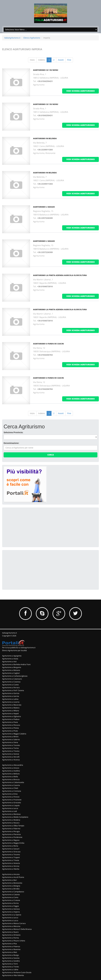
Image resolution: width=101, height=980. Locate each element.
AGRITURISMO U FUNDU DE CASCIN (48, 344)
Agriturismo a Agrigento (12, 656)
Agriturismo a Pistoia (11, 728)
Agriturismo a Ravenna (11, 949)
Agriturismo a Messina (11, 926)
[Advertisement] (25, 527)
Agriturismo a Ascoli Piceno (13, 877)
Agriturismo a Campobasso (13, 892)
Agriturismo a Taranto (11, 745)
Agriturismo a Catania (11, 894)
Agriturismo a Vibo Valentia (13, 975)
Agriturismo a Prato (10, 731)
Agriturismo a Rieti (10, 952)
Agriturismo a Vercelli (11, 757)
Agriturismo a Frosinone (12, 800)
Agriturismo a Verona (11, 866)
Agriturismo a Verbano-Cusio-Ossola (17, 972)
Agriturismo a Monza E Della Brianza (17, 929)
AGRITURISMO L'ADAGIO (44, 207)
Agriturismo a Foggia (11, 906)
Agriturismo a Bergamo (12, 667)
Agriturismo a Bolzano (11, 670)
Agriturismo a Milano (11, 711)
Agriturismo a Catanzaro (12, 679)
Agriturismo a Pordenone (12, 837)
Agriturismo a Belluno (11, 774)
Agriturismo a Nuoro (10, 932)
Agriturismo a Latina (10, 699)
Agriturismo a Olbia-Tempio (13, 826)
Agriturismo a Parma (11, 938)
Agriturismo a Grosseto (12, 803)
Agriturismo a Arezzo (11, 768)
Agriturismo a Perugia (11, 831)
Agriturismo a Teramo (11, 855)
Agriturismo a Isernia (11, 696)
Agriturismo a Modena (11, 820)
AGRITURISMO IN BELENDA (45, 138)
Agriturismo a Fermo (10, 903)
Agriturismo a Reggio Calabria (14, 734)
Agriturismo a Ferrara (11, 688)
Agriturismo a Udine (10, 970)
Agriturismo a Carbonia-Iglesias (15, 676)
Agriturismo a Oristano (11, 935)
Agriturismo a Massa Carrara (14, 923)
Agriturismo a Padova (11, 719)
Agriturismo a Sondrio (11, 961)
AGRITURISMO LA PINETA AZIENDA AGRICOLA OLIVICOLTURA (60, 275)
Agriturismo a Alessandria (13, 765)
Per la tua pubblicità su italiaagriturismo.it (19, 648)
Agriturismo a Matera (11, 708)
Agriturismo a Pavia (10, 722)
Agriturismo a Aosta (10, 659)
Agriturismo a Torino (10, 748)
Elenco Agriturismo (32, 38)
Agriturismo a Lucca (10, 920)
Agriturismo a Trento (11, 967)
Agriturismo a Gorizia (11, 693)
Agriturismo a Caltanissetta (13, 782)
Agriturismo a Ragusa (11, 840)
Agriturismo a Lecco (10, 918)
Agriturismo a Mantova (11, 814)
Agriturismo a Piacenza (11, 834)
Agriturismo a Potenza (11, 946)
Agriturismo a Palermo (11, 829)
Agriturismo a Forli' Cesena (13, 690)
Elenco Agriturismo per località (14, 650)
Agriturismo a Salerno (11, 739)
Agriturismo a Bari (9, 880)
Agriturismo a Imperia (11, 912)
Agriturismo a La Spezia (12, 915)
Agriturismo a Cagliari (11, 673)
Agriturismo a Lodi (9, 811)
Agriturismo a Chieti (10, 788)
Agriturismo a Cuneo (10, 685)
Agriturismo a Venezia (11, 863)
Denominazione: (11, 443)
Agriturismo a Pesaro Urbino (14, 941)
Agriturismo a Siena (10, 742)
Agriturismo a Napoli (10, 713)
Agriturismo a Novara (11, 823)
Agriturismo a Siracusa (11, 852)
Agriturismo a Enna (10, 794)
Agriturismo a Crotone (11, 900)
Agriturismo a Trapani (11, 857)
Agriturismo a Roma (10, 846)
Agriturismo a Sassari (11, 849)
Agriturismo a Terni (10, 964)
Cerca (51, 455)
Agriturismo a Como (10, 897)
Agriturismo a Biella (10, 777)
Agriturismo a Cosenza (11, 682)
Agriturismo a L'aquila (11, 805)
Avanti (61, 60)
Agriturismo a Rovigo (11, 955)
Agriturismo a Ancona (11, 874)
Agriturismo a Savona (11, 958)
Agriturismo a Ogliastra (12, 716)
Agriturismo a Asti (9, 662)
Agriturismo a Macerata (12, 705)
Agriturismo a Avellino (11, 771)
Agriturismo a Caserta (11, 785)
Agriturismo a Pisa (9, 944)
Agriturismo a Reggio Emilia (13, 843)
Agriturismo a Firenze (11, 797)
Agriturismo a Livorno (11, 702)
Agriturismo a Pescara (11, 725)
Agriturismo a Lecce (10, 808)
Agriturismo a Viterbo (11, 869)
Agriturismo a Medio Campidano (15, 817)
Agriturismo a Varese (11, 754)
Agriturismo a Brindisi (11, 889)
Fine (69, 60)
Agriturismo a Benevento (12, 883)
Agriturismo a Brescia (11, 779)
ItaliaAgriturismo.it (12, 38)
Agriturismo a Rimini (10, 737)
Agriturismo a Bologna (11, 886)
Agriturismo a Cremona (12, 791)
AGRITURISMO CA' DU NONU (46, 70)
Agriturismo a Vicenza (11, 760)
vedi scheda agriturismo (80, 91)
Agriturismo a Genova (11, 909)
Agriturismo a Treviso (11, 751)
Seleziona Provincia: (13, 432)
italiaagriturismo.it (9, 633)
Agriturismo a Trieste (11, 860)
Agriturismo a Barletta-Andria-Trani (16, 664)
